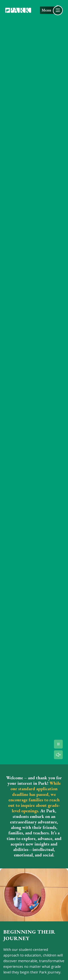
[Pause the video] (58, 744)
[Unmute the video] (58, 755)
